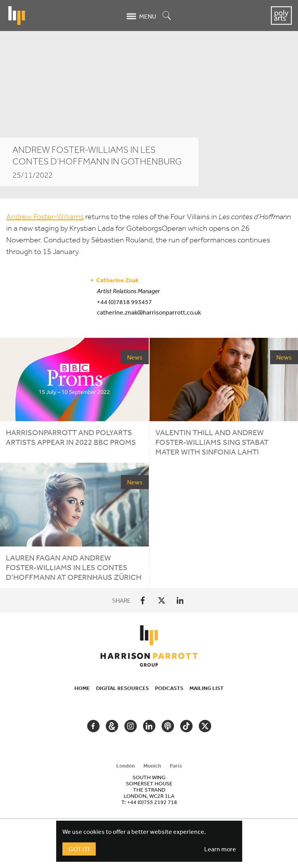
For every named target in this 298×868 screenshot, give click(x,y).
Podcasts (169, 688)
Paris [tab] (176, 766)
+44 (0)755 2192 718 (152, 802)
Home (82, 688)
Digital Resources (122, 688)
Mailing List (207, 688)
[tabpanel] (149, 790)
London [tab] (126, 766)
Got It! (79, 849)
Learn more (220, 849)
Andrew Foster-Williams (45, 217)
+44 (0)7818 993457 (124, 302)
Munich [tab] (152, 766)
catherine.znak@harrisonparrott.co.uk (149, 312)
